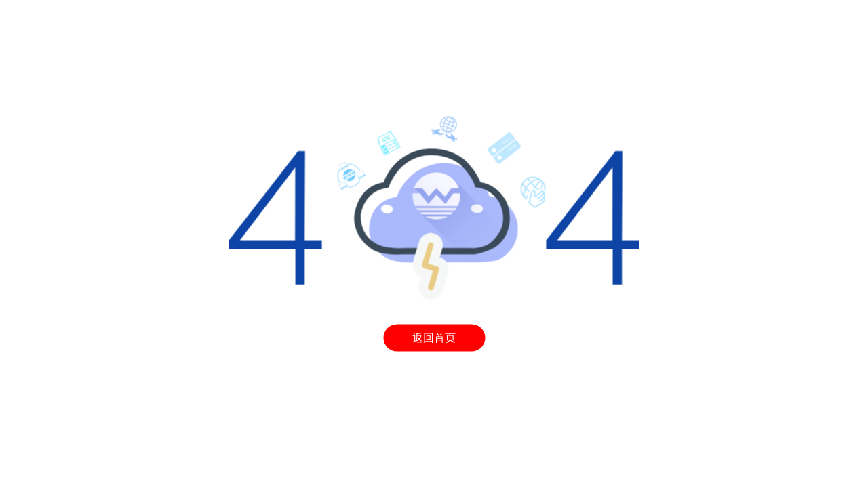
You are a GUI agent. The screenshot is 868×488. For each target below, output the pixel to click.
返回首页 (434, 338)
